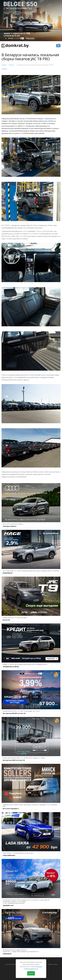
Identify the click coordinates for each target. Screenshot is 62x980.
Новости (11, 65)
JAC (23, 119)
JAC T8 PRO (49, 121)
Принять (31, 973)
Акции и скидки (53, 964)
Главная (4, 65)
